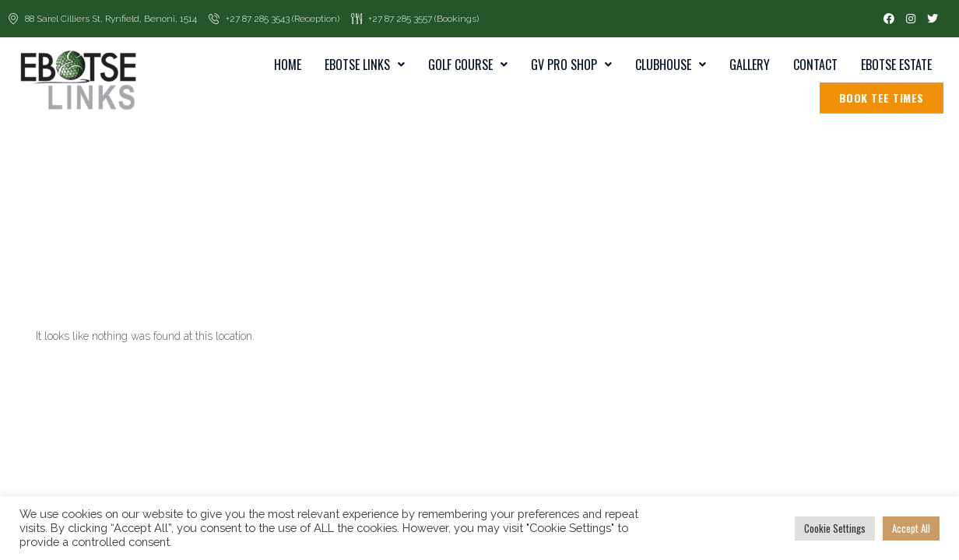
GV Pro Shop (571, 65)
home (288, 65)
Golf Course (468, 65)
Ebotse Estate (896, 65)
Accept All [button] (911, 528)
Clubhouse (671, 65)
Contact (815, 65)
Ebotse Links (365, 65)
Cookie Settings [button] (835, 528)
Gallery (750, 65)
